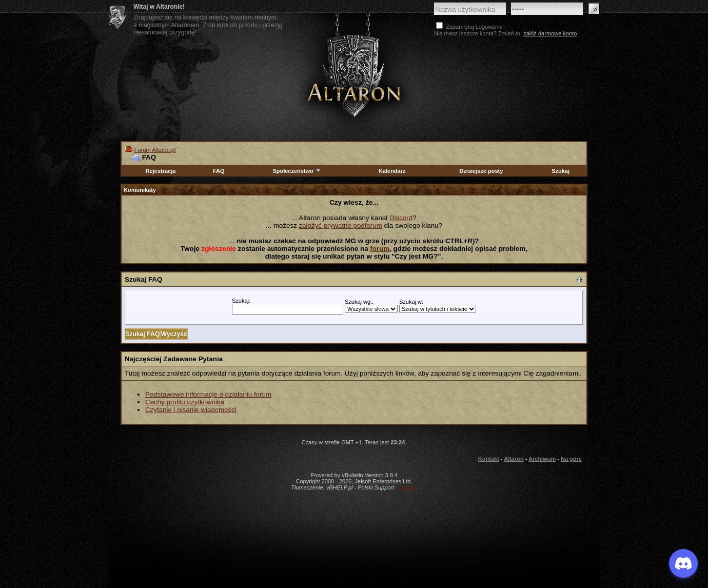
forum (380, 249)
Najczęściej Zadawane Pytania (174, 359)
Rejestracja (161, 171)
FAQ (219, 171)
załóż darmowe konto (550, 33)
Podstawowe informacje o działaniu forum (208, 394)
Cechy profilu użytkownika (185, 402)
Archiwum (542, 459)
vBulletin (406, 487)
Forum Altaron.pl (155, 150)
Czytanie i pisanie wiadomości (191, 410)
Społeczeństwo (297, 171)
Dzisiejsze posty (481, 171)
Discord (401, 218)
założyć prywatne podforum (341, 226)
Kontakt (489, 459)
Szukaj (560, 171)
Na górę (571, 459)
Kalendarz (392, 171)
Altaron (354, 75)
